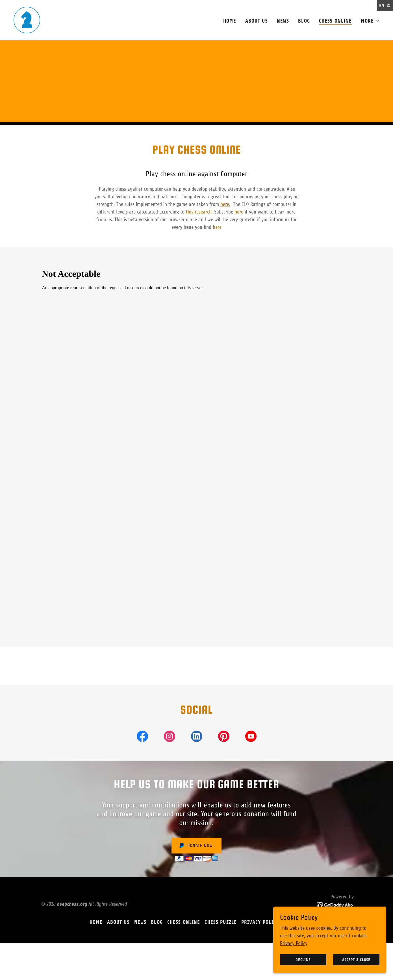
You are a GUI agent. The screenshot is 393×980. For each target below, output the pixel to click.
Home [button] (96, 922)
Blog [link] (304, 21)
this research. (199, 212)
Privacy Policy (294, 943)
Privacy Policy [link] (260, 922)
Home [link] (230, 21)
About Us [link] (257, 21)
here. (225, 204)
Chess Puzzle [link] (221, 922)
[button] (370, 21)
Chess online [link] (336, 21)
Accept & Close (356, 960)
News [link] (283, 21)
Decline (303, 960)
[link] (27, 20)
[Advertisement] (197, 83)
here (240, 212)
